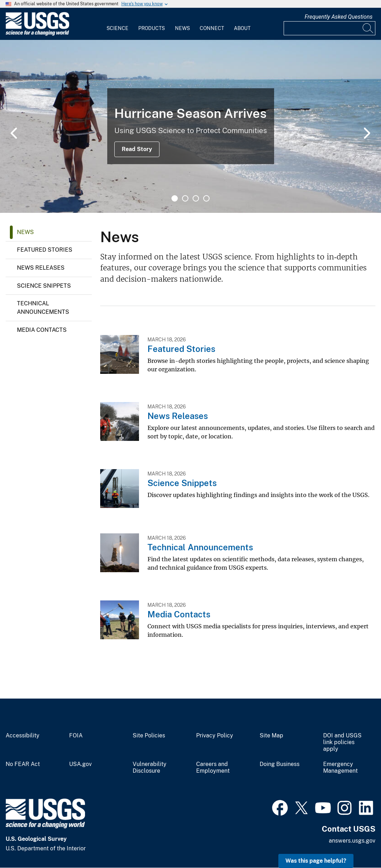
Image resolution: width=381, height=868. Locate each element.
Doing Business (280, 764)
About (242, 28)
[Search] (368, 28)
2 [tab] (185, 198)
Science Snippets (44, 286)
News (182, 28)
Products (152, 28)
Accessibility (23, 736)
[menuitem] (117, 24)
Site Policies (149, 736)
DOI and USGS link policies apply (342, 742)
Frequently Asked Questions (338, 17)
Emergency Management (340, 768)
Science (117, 28)
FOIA (76, 736)
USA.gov (80, 764)
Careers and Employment (213, 768)
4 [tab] (206, 198)
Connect (212, 28)
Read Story (137, 149)
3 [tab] (196, 198)
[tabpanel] (190, 126)
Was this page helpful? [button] (316, 861)
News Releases (41, 268)
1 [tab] (175, 198)
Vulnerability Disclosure (150, 768)
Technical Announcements (43, 308)
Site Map (271, 736)
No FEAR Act (23, 764)
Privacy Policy (215, 736)
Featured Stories (45, 250)
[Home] (37, 34)
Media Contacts (42, 330)
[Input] (329, 28)
